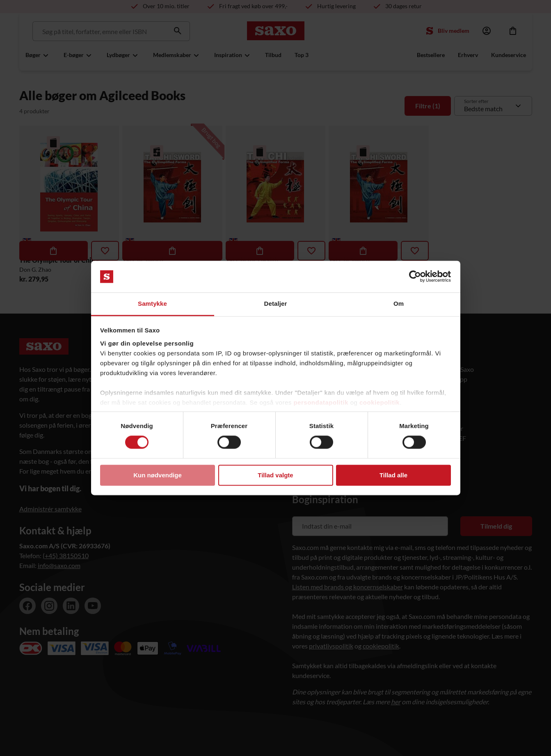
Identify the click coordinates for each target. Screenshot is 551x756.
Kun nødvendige (158, 475)
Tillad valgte (275, 475)
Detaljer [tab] (276, 304)
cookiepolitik (380, 402)
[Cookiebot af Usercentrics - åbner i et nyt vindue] (415, 277)
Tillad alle (393, 475)
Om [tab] (399, 304)
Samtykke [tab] (152, 304)
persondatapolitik (321, 402)
